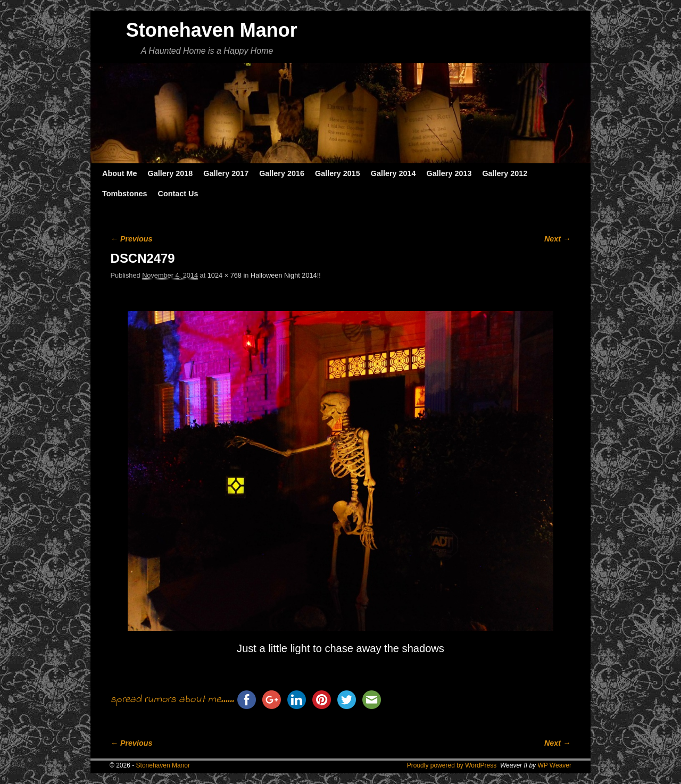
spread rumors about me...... (172, 700)
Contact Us (178, 194)
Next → (557, 239)
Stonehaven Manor (212, 30)
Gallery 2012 (505, 173)
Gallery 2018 (171, 173)
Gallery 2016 (282, 173)
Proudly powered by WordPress (452, 765)
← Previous (132, 239)
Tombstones (124, 194)
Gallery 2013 (449, 173)
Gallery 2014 (393, 173)
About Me (120, 173)
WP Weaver (554, 765)
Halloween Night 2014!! (286, 275)
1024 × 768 (225, 275)
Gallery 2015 (338, 173)
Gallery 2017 (226, 173)
